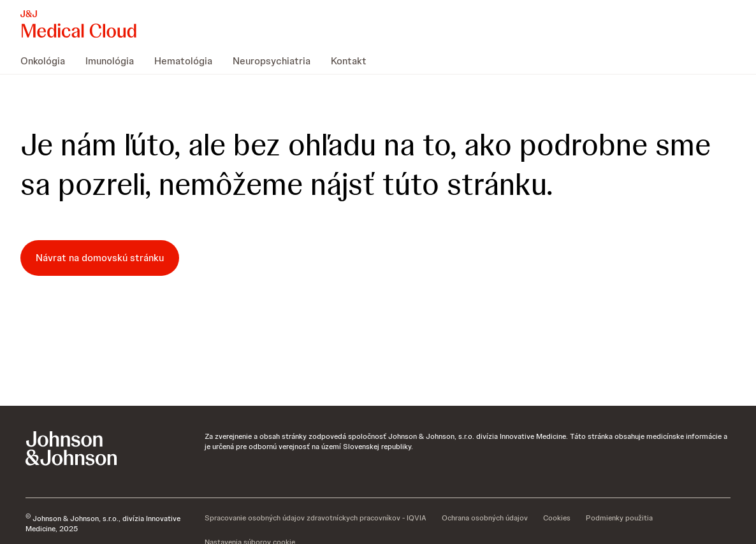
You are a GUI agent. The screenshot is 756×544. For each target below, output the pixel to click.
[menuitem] (48, 61)
